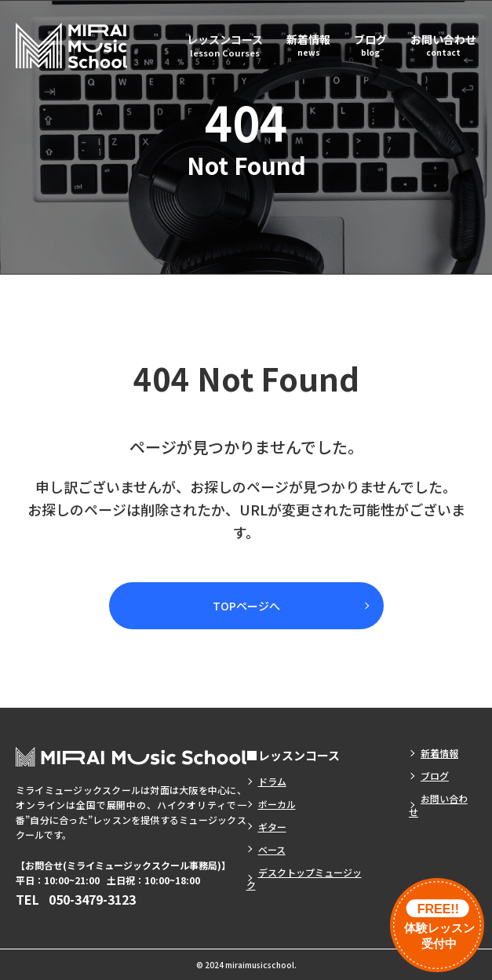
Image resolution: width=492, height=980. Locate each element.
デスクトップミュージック (304, 879)
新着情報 (308, 44)
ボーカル (277, 804)
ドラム (272, 781)
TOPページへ (246, 606)
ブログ (370, 44)
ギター (272, 827)
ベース (272, 849)
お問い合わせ (443, 44)
